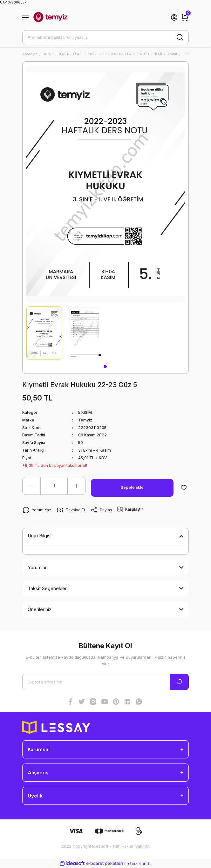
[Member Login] (174, 17)
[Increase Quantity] (77, 486)
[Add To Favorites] (184, 488)
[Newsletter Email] (105, 682)
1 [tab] (105, 367)
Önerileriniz (40, 609)
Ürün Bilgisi (40, 536)
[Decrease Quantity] (31, 486)
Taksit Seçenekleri (48, 588)
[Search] (105, 37)
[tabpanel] (44, 333)
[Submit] (179, 682)
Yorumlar (37, 567)
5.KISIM (85, 412)
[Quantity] (54, 486)
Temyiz (85, 420)
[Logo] (51, 17)
